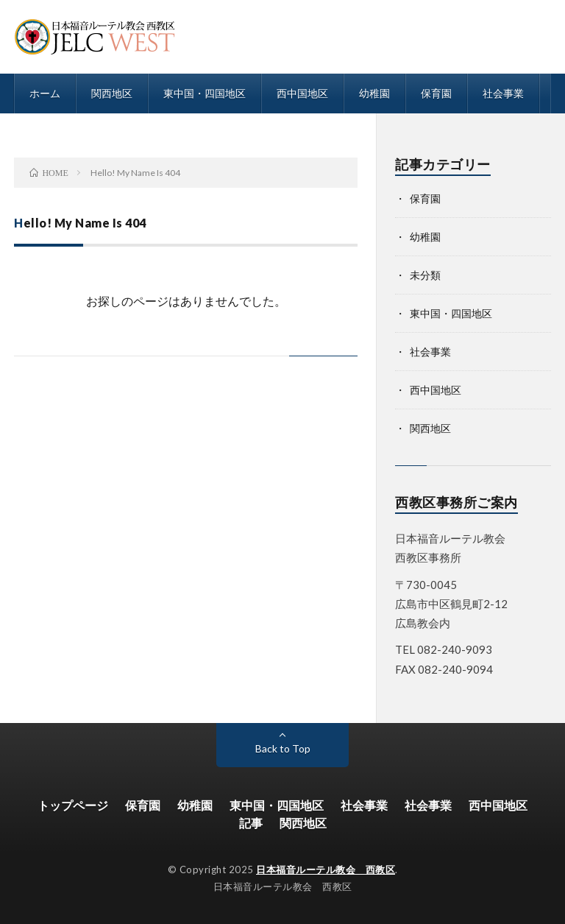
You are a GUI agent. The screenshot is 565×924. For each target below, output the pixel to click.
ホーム (45, 93)
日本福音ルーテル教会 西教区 (326, 870)
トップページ (73, 805)
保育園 (436, 93)
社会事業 (503, 93)
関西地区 (112, 93)
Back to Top (283, 748)
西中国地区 (302, 93)
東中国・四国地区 (205, 93)
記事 (251, 823)
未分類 (425, 275)
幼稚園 (374, 93)
